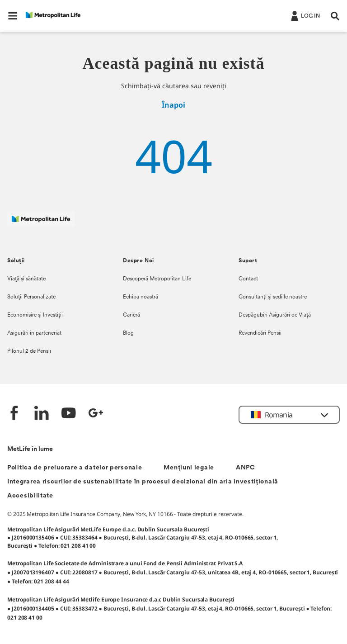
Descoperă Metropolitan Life (157, 279)
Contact (248, 279)
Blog (128, 333)
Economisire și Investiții (35, 315)
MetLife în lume (30, 449)
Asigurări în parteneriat (34, 333)
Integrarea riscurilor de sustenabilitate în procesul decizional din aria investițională (143, 482)
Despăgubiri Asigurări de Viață (275, 315)
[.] (305, 15)
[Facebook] (14, 414)
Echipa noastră (141, 297)
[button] (13, 16)
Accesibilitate (30, 496)
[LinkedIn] (42, 414)
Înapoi (173, 105)
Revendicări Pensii (260, 333)
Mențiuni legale (189, 468)
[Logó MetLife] (41, 224)
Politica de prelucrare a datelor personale (75, 468)
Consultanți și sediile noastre (273, 297)
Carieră (131, 315)
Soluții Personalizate (31, 297)
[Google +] (96, 414)
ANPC (246, 468)
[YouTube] (69, 414)
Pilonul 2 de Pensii (29, 351)
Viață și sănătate (26, 279)
